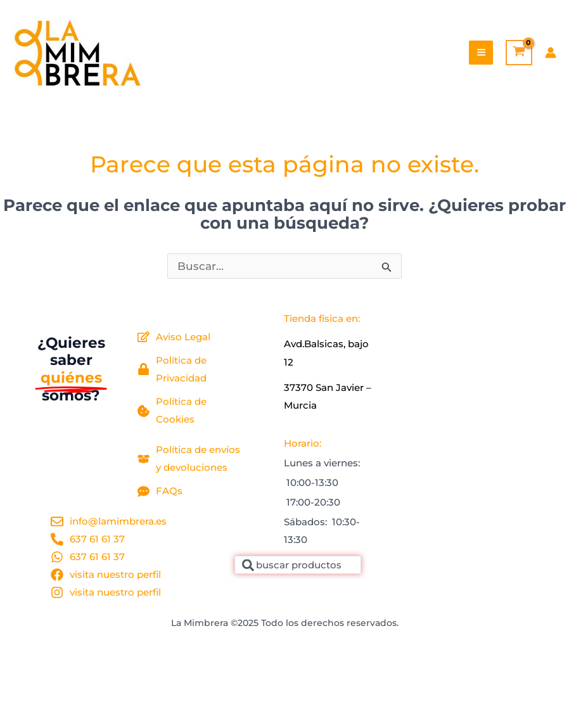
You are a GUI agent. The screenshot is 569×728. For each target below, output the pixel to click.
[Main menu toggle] (481, 53)
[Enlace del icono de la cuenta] (551, 53)
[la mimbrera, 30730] (452, 430)
